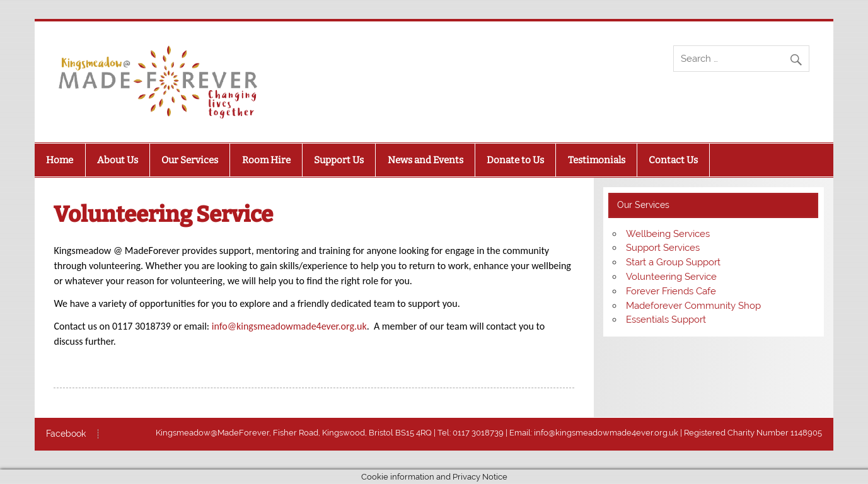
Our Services (190, 160)
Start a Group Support (673, 262)
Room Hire (266, 160)
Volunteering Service (671, 277)
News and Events (425, 160)
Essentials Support (666, 320)
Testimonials (597, 160)
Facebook (66, 434)
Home (60, 160)
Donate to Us (515, 160)
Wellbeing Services (668, 234)
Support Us (339, 160)
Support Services (663, 248)
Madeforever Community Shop (693, 306)
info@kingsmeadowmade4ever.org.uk (289, 326)
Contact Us (673, 160)
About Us (118, 160)
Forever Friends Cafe (671, 291)
